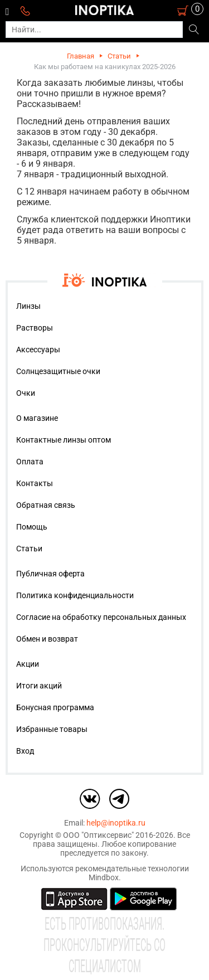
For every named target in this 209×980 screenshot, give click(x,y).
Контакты (35, 483)
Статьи (119, 56)
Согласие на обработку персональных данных (101, 617)
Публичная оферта (50, 574)
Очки (26, 393)
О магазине (37, 418)
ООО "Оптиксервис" (98, 835)
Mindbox (104, 877)
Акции (28, 664)
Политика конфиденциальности (75, 595)
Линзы (28, 306)
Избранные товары (52, 729)
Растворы (35, 328)
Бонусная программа (55, 707)
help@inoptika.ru (116, 823)
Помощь (32, 527)
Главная (81, 56)
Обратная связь (46, 505)
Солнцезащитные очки (58, 371)
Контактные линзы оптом (64, 440)
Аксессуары (38, 350)
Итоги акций (39, 686)
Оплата (30, 462)
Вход (25, 751)
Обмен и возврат (47, 639)
